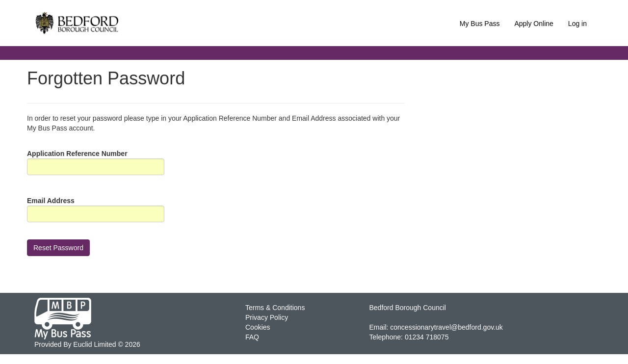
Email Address (51, 201)
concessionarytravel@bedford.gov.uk (446, 327)
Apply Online (534, 24)
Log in (577, 24)
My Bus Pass (480, 24)
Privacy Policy (267, 317)
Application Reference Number (77, 154)
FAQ (252, 337)
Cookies (258, 327)
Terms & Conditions (275, 308)
